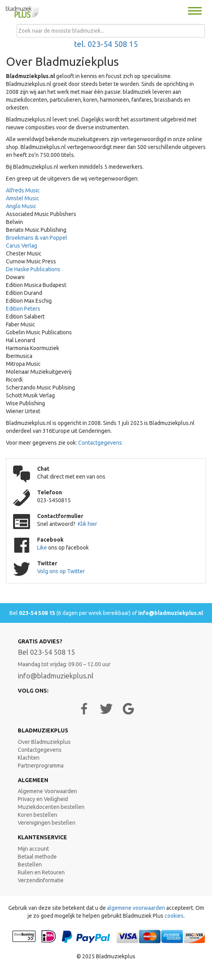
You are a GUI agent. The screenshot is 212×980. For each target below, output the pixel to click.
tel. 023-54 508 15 (106, 44)
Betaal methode (37, 857)
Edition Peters (23, 309)
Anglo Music (21, 206)
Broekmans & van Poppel (37, 238)
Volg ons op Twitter (61, 571)
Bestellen (30, 864)
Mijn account (33, 849)
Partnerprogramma (41, 766)
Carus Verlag (22, 246)
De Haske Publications (33, 269)
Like (43, 548)
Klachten (29, 758)
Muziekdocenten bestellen (51, 807)
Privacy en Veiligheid (43, 799)
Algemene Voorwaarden (47, 791)
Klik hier (87, 524)
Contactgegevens (100, 443)
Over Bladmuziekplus (44, 742)
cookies (174, 916)
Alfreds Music (23, 190)
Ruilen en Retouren (41, 872)
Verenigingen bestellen (47, 823)
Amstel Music (23, 198)
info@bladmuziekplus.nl (171, 613)
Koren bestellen (38, 815)
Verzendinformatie (41, 880)
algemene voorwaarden (136, 908)
